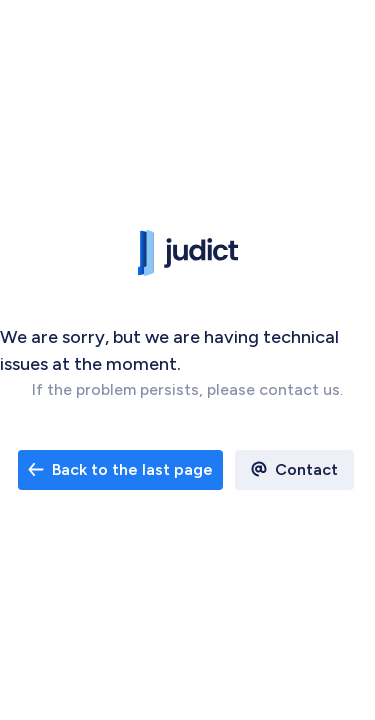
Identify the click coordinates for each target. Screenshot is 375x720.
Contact (306, 469)
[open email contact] (120, 470)
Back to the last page (120, 469)
